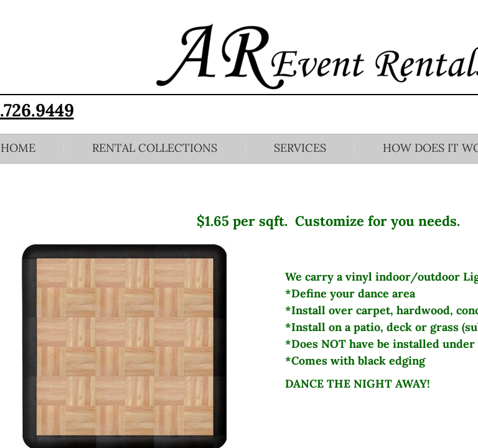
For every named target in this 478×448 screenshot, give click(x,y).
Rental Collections (155, 148)
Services (300, 148)
